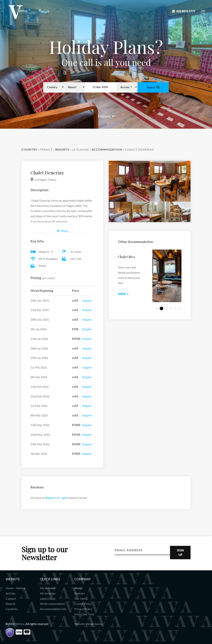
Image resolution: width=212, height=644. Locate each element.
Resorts (10, 604)
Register (51, 498)
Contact (11, 599)
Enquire (87, 300)
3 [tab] (166, 308)
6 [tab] (180, 308)
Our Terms (81, 599)
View (135, 294)
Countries (12, 609)
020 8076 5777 (184, 11)
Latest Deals (48, 599)
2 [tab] (161, 308)
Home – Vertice (15, 588)
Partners (80, 593)
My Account (48, 588)
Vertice (20, 624)
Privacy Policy (83, 609)
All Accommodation (52, 604)
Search (153, 87)
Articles (11, 593)
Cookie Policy (83, 604)
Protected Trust (84, 614)
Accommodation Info (53, 609)
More (62, 231)
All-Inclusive (48, 593)
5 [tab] (175, 308)
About (78, 588)
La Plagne (80, 149)
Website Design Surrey (89, 624)
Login (63, 498)
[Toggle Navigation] (203, 12)
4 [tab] (171, 308)
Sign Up (180, 552)
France (46, 149)
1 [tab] (157, 308)
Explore (106, 116)
